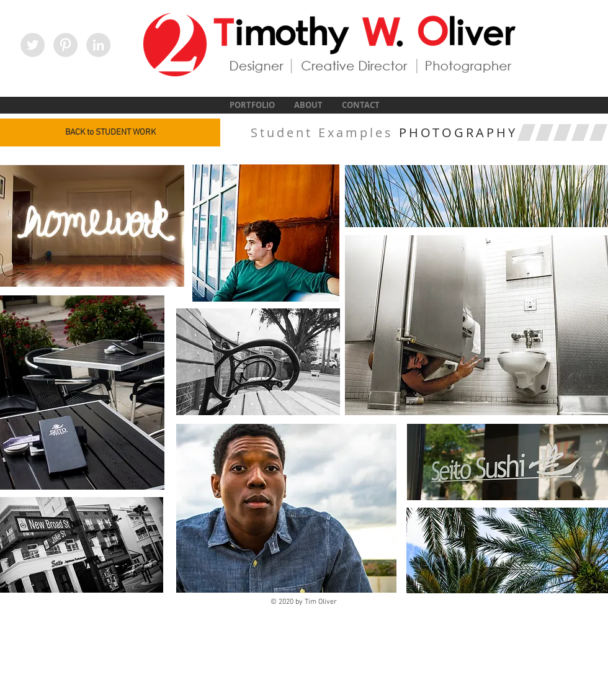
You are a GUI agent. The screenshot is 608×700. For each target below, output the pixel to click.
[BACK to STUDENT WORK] (110, 132)
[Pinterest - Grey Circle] (65, 45)
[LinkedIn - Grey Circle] (98, 45)
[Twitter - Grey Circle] (33, 45)
